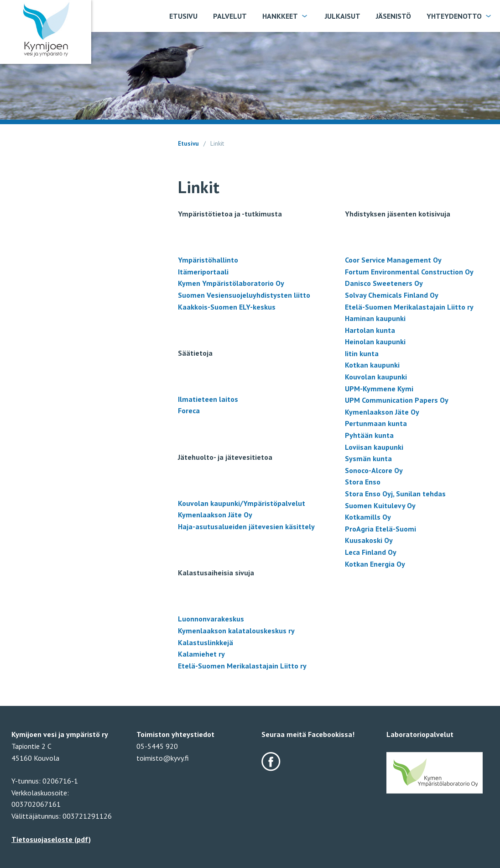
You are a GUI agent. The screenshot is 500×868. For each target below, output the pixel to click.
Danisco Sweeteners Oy (384, 283)
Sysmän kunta (368, 458)
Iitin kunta (362, 353)
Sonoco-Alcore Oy (374, 470)
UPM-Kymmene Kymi (379, 389)
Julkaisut (343, 16)
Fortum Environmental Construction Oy (409, 272)
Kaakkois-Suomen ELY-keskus (227, 307)
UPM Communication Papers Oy (397, 400)
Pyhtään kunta (369, 435)
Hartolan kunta (370, 330)
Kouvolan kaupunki (376, 377)
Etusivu (183, 16)
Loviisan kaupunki (374, 447)
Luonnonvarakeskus (212, 619)
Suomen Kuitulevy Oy (380, 505)
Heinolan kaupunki (375, 342)
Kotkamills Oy (368, 517)
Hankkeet (280, 16)
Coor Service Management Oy (393, 260)
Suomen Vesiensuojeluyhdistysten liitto (244, 295)
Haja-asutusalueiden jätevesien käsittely (246, 526)
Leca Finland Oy (371, 552)
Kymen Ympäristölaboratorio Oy (231, 283)
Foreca (189, 410)
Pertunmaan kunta (376, 423)
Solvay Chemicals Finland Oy (392, 295)
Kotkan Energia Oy (375, 564)
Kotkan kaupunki (372, 365)
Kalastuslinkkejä (206, 642)
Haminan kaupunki (375, 318)
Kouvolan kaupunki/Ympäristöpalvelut (242, 503)
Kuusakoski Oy (369, 540)
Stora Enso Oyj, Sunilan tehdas (395, 494)
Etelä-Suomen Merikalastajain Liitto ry (242, 666)
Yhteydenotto (454, 16)
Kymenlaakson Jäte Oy (215, 515)
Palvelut (230, 16)
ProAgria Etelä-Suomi (380, 529)
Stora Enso (363, 482)
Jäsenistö (393, 16)
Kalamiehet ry (201, 654)
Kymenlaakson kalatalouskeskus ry (236, 631)
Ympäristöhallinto (208, 260)
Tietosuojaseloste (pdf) (51, 839)
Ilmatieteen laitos (208, 399)
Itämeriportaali (203, 272)
